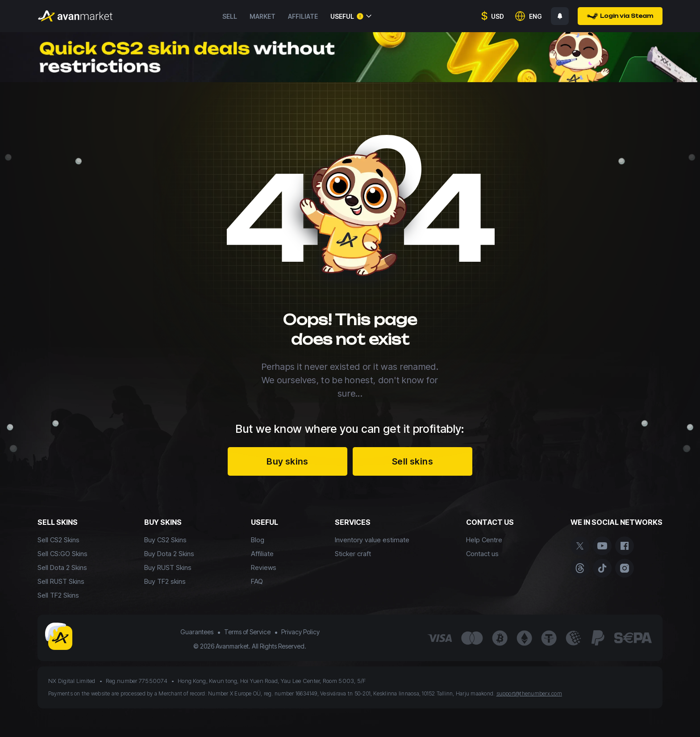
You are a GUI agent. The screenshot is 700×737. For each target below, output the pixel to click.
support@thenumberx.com (529, 693)
